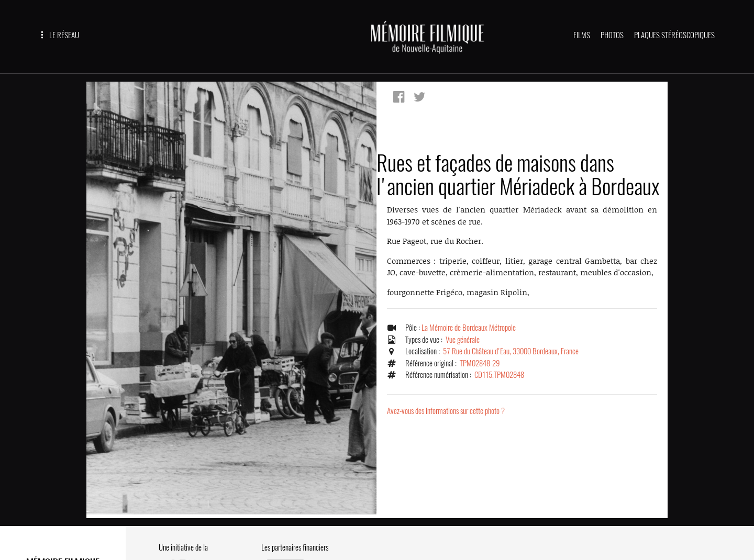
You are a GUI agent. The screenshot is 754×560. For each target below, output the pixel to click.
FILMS (582, 35)
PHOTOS (612, 35)
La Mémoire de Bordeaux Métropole (469, 328)
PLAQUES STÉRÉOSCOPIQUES (674, 35)
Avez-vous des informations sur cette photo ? (446, 411)
